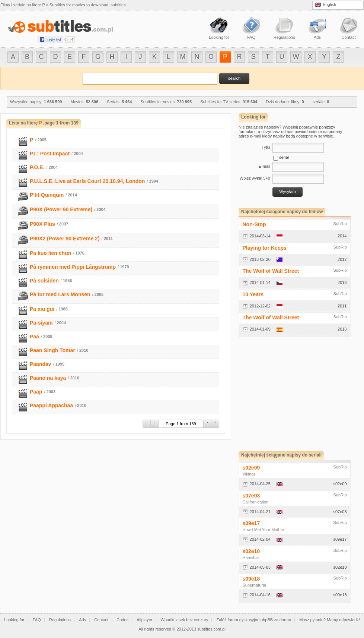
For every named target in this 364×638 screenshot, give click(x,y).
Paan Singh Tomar (52, 350)
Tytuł (266, 147)
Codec (122, 620)
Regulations (60, 620)
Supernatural (254, 585)
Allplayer (144, 620)
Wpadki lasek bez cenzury (185, 620)
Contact (101, 620)
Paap (36, 392)
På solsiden (44, 281)
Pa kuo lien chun (50, 253)
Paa (34, 337)
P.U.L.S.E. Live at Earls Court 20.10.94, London (87, 181)
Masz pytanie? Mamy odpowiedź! (330, 620)
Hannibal (251, 558)
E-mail (264, 166)
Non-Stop (254, 224)
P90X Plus (42, 224)
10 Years (253, 294)
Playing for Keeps (265, 248)
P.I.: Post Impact (50, 154)
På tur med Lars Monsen (60, 294)
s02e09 (251, 468)
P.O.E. (37, 167)
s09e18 (251, 579)
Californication (256, 502)
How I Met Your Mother (264, 530)
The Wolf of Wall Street (271, 271)
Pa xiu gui (42, 309)
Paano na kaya (48, 378)
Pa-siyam (41, 323)
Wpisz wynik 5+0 (255, 178)
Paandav (41, 364)
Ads (82, 620)
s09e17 (251, 523)
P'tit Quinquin (47, 195)
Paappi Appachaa (51, 405)
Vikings (249, 474)
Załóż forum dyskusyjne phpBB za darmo (254, 620)
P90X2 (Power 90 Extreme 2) (65, 239)
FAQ (37, 620)
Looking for (14, 620)
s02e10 (251, 551)
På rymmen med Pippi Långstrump (73, 267)
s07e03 (251, 496)
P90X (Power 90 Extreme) (61, 209)
